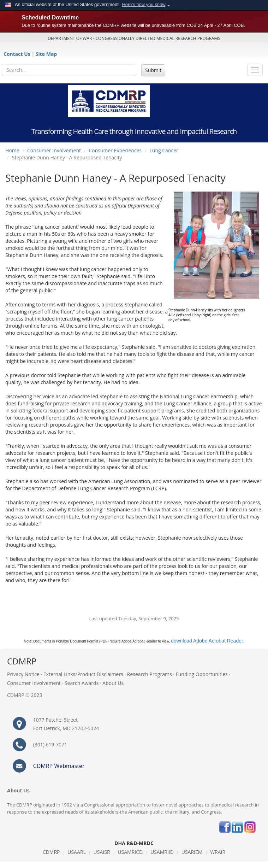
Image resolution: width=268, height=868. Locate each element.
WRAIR (218, 852)
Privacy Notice (23, 674)
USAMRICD (130, 852)
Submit (153, 70)
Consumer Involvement (54, 150)
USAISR (102, 852)
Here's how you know (144, 4)
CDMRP (51, 852)
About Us (113, 683)
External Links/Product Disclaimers (83, 674)
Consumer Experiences (115, 150)
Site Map (46, 54)
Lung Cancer (164, 150)
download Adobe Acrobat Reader (207, 641)
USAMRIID (162, 852)
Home (12, 150)
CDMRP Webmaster (59, 766)
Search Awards (82, 683)
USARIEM (192, 852)
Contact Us (17, 54)
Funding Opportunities (202, 674)
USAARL (77, 852)
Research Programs (150, 674)
